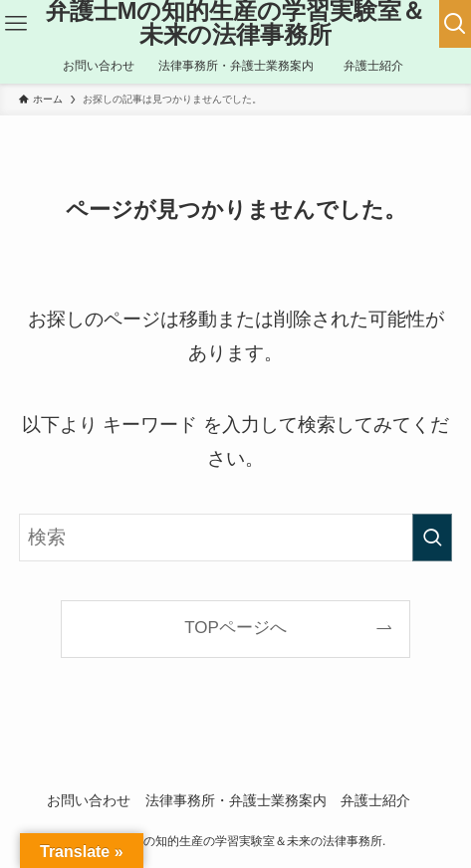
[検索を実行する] (432, 538)
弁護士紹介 (382, 800)
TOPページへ (235, 628)
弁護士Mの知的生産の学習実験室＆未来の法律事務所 (236, 23)
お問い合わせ (89, 800)
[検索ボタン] (456, 24)
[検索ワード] (235, 538)
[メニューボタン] (16, 24)
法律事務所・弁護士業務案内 (236, 800)
